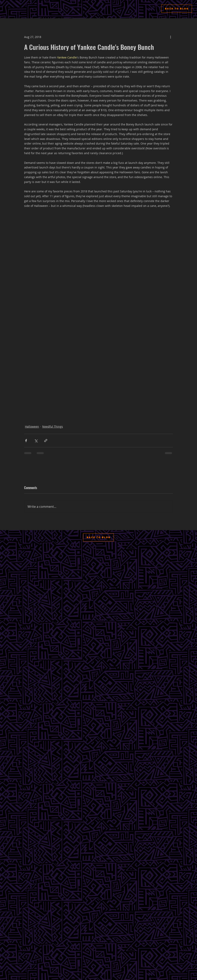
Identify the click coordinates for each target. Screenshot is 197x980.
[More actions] (170, 37)
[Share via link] (46, 441)
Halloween (32, 426)
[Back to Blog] (177, 9)
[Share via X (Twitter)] (36, 441)
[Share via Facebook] (26, 441)
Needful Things (53, 426)
